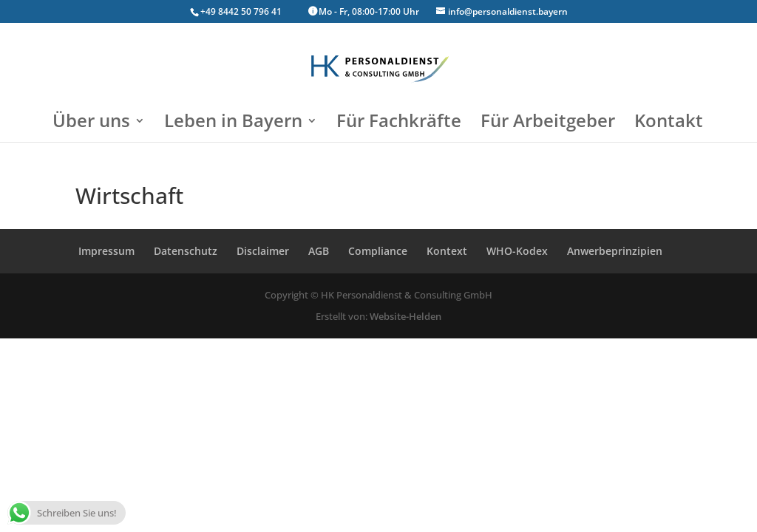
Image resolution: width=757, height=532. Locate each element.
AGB (319, 251)
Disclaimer (263, 251)
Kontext (447, 251)
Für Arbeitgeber (548, 124)
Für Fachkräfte (399, 124)
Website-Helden (405, 316)
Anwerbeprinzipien (615, 251)
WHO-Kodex (517, 251)
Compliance (378, 251)
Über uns (91, 124)
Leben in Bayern (233, 124)
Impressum (106, 251)
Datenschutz (186, 251)
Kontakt (669, 124)
